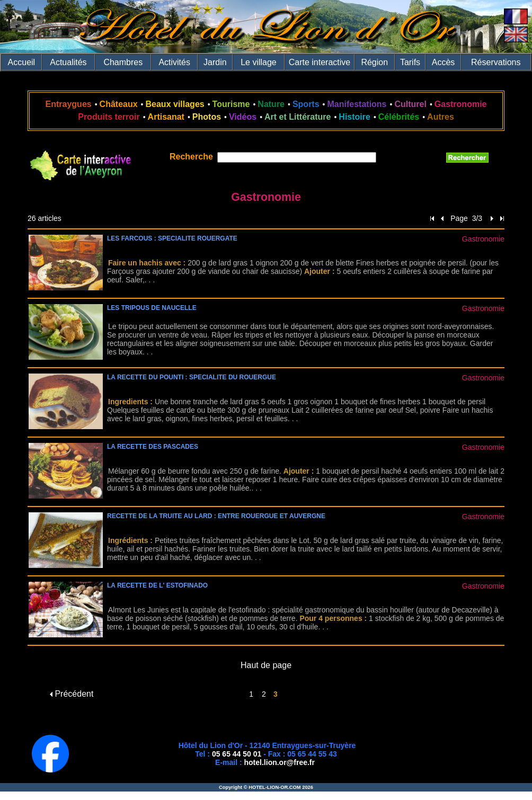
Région (374, 62)
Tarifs (410, 62)
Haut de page (266, 665)
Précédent (72, 694)
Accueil (22, 62)
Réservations (496, 62)
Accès (444, 62)
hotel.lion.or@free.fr (280, 762)
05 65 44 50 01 (237, 754)
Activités (174, 62)
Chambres (123, 62)
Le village (259, 62)
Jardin (215, 62)
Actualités (68, 62)
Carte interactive (320, 62)
